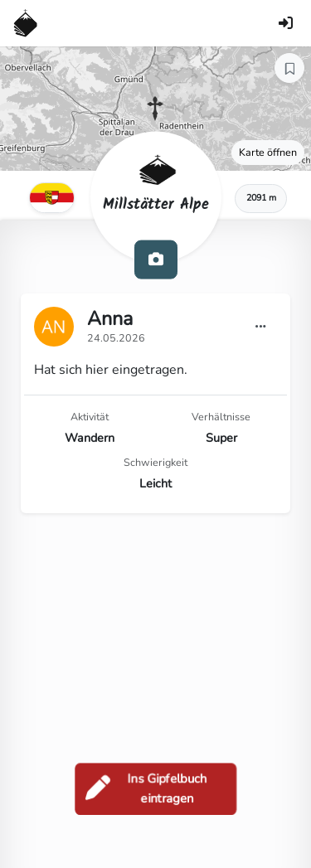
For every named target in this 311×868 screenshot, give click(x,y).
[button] (155, 109)
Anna (110, 318)
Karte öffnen (268, 152)
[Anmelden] (285, 23)
